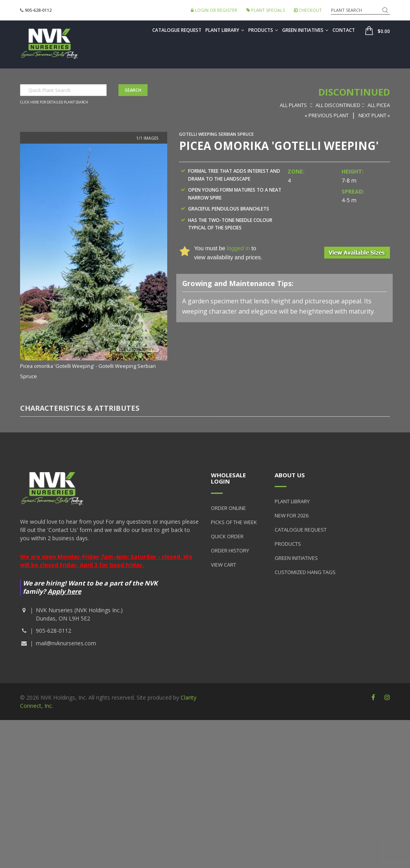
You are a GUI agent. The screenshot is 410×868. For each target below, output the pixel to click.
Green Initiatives (305, 30)
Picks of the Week (234, 522)
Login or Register (214, 10)
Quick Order (227, 536)
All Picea (379, 105)
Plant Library (225, 30)
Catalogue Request (177, 30)
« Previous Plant (327, 115)
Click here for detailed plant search (54, 102)
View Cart (223, 565)
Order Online (228, 508)
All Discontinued (338, 105)
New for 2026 (292, 515)
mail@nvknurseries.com (66, 643)
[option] (94, 262)
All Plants (293, 105)
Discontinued (354, 92)
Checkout (308, 10)
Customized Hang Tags (305, 572)
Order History (230, 550)
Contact (344, 30)
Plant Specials (266, 10)
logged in (238, 248)
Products (263, 30)
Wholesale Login (228, 478)
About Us (290, 475)
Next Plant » (374, 115)
